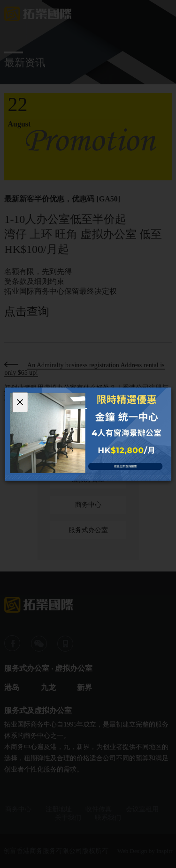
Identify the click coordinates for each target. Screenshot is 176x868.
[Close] (20, 402)
